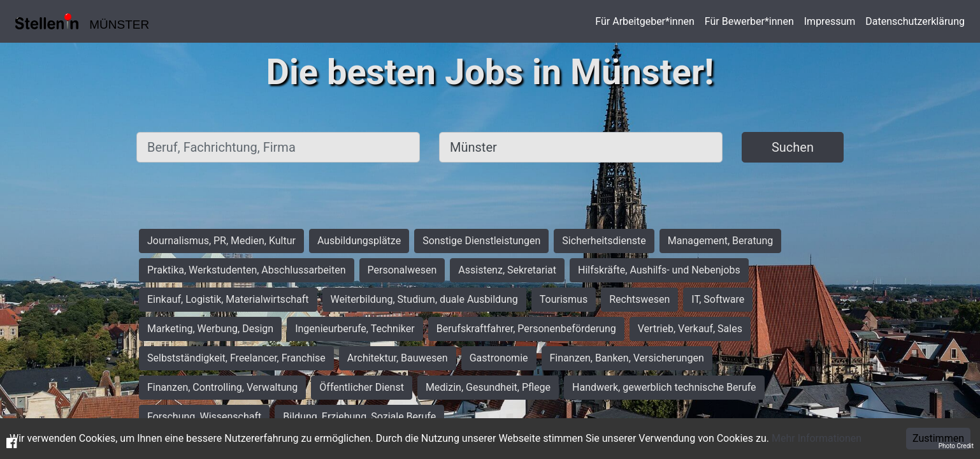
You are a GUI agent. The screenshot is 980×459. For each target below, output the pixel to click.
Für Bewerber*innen (749, 21)
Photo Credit (956, 446)
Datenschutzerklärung (915, 21)
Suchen (793, 147)
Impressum (830, 21)
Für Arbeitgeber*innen (645, 21)
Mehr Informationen (817, 438)
